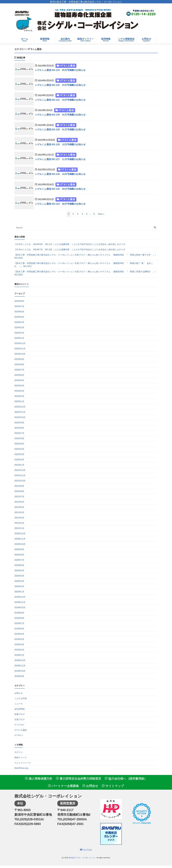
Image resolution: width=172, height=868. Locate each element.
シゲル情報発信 (126, 40)
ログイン (19, 755)
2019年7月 (19, 626)
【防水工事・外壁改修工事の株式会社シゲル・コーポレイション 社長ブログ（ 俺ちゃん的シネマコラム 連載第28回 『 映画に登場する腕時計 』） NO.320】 (86, 275)
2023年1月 (19, 404)
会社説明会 (20, 711)
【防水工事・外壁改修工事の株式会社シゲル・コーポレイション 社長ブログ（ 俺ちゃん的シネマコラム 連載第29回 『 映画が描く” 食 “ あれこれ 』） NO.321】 (84, 267)
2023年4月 (19, 388)
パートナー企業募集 (63, 788)
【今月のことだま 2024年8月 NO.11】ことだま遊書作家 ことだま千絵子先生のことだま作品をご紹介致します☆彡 (70, 247)
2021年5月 (19, 509)
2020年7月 (19, 562)
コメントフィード (23, 765)
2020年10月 (20, 546)
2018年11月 (20, 668)
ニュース (19, 706)
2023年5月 (19, 383)
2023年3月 (19, 393)
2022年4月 (19, 451)
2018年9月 (19, 679)
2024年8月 (19, 303)
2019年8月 (19, 620)
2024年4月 (19, 325)
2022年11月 (20, 414)
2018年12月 (20, 663)
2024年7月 (19, 309)
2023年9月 (19, 362)
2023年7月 (19, 372)
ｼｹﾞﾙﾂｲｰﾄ (19, 738)
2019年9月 (19, 615)
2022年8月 (19, 430)
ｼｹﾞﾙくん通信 (21, 732)
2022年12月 (20, 409)
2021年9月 (19, 488)
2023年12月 (20, 346)
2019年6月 (19, 631)
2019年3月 (19, 647)
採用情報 (106, 40)
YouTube (86, 852)
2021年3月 (19, 520)
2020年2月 (19, 589)
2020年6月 (19, 568)
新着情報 (45, 40)
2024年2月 (19, 335)
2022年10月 (20, 420)
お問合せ (147, 40)
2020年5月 (19, 573)
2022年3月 (19, 457)
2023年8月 (19, 367)
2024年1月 (19, 340)
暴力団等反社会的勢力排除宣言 (79, 781)
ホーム (25, 40)
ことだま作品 (21, 701)
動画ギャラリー (85, 40)
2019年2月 (19, 652)
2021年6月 (19, 504)
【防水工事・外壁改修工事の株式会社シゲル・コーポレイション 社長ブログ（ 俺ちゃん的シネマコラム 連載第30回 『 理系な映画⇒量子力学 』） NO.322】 (86, 259)
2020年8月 (19, 557)
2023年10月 (20, 356)
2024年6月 (19, 314)
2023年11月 (20, 351)
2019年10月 (20, 610)
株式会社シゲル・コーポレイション (82, 860)
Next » (101, 216)
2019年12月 (20, 599)
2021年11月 (20, 478)
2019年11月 (20, 605)
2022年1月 (19, 467)
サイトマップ (113, 788)
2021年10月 (20, 483)
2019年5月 (19, 636)
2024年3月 (19, 330)
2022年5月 (19, 446)
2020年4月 (19, 578)
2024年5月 (19, 319)
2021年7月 (19, 499)
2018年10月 (20, 673)
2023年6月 (19, 377)
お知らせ (19, 695)
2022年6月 (19, 441)
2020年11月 (20, 541)
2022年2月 (19, 462)
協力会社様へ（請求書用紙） (126, 781)
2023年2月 (19, 398)
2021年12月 (20, 472)
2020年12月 (20, 536)
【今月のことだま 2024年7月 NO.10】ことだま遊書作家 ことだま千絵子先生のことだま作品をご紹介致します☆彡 (70, 252)
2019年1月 (19, 657)
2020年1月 (19, 594)
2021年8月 (19, 494)
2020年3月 (19, 583)
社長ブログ (20, 722)
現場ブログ (20, 717)
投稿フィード (21, 760)
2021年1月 (19, 531)
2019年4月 (19, 642)
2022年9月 (19, 425)
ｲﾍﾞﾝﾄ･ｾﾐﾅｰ (20, 727)
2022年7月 (19, 435)
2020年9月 (19, 552)
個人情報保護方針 (39, 781)
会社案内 (65, 40)
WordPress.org (21, 770)
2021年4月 (19, 515)
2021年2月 (19, 525)
